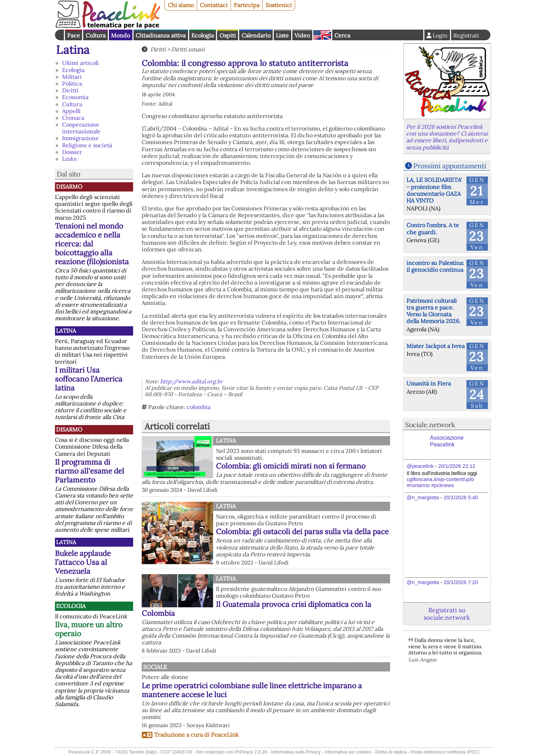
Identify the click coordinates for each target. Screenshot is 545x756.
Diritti (70, 90)
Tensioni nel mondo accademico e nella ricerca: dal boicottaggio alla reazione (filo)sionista (92, 244)
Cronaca (73, 118)
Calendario (256, 35)
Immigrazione (80, 138)
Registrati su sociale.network (447, 614)
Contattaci (214, 5)
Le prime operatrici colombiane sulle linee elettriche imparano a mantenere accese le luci (296, 690)
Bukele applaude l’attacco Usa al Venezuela (83, 562)
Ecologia (203, 35)
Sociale (228, 667)
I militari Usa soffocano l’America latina (89, 379)
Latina (73, 50)
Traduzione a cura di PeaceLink (196, 735)
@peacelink (420, 466)
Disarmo (69, 187)
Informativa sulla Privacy (296, 752)
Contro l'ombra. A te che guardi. (433, 228)
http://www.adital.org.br (191, 381)
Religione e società (87, 145)
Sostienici (279, 5)
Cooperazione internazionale (81, 128)
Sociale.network (430, 425)
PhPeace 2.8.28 (251, 752)
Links (69, 159)
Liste (282, 35)
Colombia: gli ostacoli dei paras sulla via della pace (302, 532)
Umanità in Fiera (429, 383)
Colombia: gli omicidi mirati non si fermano (291, 466)
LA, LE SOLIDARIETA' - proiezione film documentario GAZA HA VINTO (434, 190)
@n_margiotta (423, 497)
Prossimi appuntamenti (450, 166)
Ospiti (228, 35)
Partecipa (247, 5)
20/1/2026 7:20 (461, 582)
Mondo (120, 35)
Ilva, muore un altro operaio (89, 629)
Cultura (96, 35)
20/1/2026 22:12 (457, 466)
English (322, 35)
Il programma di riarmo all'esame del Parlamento (90, 471)
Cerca (342, 35)
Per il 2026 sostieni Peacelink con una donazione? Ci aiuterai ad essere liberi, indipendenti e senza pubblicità (447, 137)
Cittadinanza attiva (161, 35)
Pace (74, 35)
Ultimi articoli (80, 63)
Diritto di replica (391, 752)
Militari (72, 77)
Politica (72, 83)
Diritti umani (188, 49)
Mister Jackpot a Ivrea (436, 346)
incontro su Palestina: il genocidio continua (435, 266)
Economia (75, 97)
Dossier (72, 152)
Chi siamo (181, 5)
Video (302, 35)
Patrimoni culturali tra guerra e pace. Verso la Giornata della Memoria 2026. (433, 311)
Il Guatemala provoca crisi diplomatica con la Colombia (256, 609)
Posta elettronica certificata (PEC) (445, 752)
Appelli (71, 111)
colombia (199, 407)
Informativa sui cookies (348, 752)
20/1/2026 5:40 (461, 497)
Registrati (466, 35)
